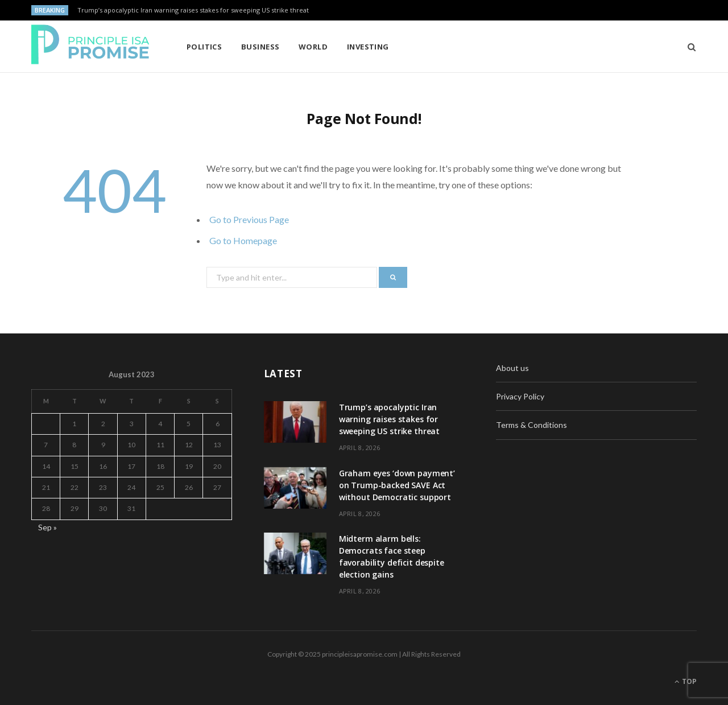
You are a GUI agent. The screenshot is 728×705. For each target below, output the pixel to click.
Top (686, 681)
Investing (368, 47)
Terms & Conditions (531, 425)
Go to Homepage (243, 240)
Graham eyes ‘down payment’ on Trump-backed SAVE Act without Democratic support (397, 485)
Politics (204, 47)
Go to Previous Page (249, 219)
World (313, 47)
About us (512, 368)
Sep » (47, 527)
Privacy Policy (520, 396)
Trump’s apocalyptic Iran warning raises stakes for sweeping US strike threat (193, 10)
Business (260, 47)
